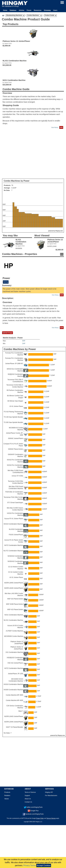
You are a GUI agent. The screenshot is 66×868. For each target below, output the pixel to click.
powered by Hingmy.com (55, 231)
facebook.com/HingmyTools (33, 814)
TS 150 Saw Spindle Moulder (13, 417)
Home (5, 10)
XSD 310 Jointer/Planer (15, 663)
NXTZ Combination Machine (14, 545)
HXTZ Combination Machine (14, 668)
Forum (29, 10)
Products (7, 792)
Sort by (6, 282)
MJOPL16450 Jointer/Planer (14, 583)
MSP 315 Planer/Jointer (15, 599)
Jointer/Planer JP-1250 (15, 674)
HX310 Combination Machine (13, 684)
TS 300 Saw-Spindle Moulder (13, 422)
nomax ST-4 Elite (17, 476)
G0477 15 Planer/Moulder (15, 727)
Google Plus (33, 811)
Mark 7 (21, 711)
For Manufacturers (51, 796)
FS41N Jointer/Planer (16, 535)
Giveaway (47, 10)
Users (55, 10)
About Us (28, 799)
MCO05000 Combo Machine (14, 636)
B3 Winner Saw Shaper (15, 401)
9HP (24, 341)
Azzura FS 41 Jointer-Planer (14, 519)
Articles (22, 10)
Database (13, 10)
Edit (61, 127)
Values (7, 799)
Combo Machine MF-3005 (14, 695)
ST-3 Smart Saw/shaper (15, 503)
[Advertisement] (23, 154)
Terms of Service (51, 818)
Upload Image (7, 333)
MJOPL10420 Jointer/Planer (14, 716)
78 (12, 185)
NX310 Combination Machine (13, 524)
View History (55, 128)
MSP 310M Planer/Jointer (15, 604)
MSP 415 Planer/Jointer (15, 610)
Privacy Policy (40, 818)
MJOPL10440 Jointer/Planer (14, 722)
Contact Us (28, 802)
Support (27, 796)
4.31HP (14, 188)
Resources (38, 10)
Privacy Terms (30, 865)
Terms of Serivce (30, 792)
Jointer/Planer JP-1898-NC (14, 364)
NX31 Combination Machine (14, 615)
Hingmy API (49, 792)
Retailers (7, 796)
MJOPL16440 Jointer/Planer (14, 588)
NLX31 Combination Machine (13, 620)
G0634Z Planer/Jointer (16, 449)
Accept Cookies (44, 865)
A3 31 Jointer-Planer (16, 577)
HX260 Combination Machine (13, 690)
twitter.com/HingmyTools (33, 807)
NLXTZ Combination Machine (13, 551)
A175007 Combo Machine (14, 631)
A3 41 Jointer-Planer (16, 406)
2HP (24, 344)
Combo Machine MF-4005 (14, 700)
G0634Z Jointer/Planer (16, 438)
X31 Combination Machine (14, 652)
